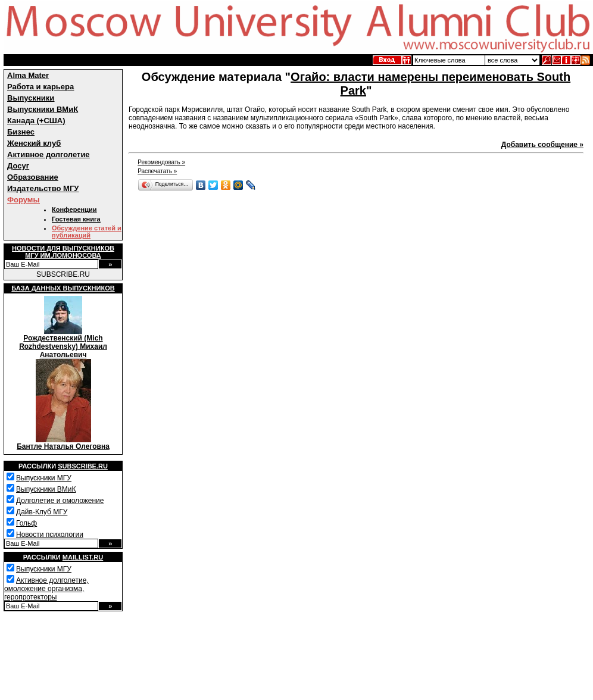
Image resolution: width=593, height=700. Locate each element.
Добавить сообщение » (542, 145)
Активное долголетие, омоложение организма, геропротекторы (46, 589)
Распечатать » (157, 171)
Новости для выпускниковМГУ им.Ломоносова (63, 252)
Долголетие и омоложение (60, 501)
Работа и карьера (40, 87)
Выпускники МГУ (44, 478)
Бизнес (21, 132)
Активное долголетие (49, 154)
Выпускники (31, 98)
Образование (33, 177)
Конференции (74, 210)
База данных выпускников (63, 288)
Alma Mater (28, 75)
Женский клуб (34, 143)
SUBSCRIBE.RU (63, 274)
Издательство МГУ (43, 188)
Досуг (18, 166)
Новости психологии (50, 535)
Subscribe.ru (83, 466)
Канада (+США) (36, 121)
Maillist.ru (83, 557)
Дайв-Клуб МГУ (42, 512)
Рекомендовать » (161, 162)
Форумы (24, 200)
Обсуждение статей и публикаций (87, 232)
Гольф (26, 523)
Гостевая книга (76, 219)
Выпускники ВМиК (43, 109)
